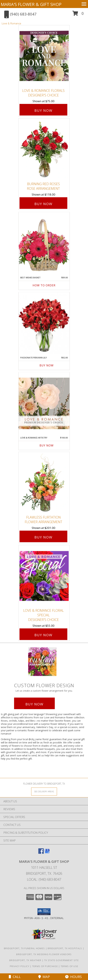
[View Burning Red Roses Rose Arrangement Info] (44, 149)
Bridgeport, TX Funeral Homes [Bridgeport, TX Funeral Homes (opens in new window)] (24, 948)
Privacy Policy (20, 966)
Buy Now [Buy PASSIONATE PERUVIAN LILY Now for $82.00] (47, 365)
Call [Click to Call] (15, 977)
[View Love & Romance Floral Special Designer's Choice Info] (44, 576)
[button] (78, 15)
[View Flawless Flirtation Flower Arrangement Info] (44, 483)
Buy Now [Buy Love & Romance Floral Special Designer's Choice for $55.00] (43, 635)
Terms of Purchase (45, 966)
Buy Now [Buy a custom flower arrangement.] (34, 704)
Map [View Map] (44, 977)
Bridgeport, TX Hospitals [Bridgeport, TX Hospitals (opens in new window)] (65, 948)
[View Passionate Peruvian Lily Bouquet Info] (44, 323)
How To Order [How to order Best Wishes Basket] (44, 285)
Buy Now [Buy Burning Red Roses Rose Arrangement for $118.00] (43, 204)
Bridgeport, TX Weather (25, 960)
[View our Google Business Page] (47, 853)
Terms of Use (70, 966)
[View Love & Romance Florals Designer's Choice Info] (44, 56)
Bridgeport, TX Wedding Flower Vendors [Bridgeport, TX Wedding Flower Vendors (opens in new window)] (44, 954)
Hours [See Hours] (73, 977)
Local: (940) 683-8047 (44, 879)
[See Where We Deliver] (44, 791)
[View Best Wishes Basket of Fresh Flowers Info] (44, 243)
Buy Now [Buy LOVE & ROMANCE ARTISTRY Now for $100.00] (47, 445)
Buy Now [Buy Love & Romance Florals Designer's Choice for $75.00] (43, 110)
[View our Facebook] (41, 853)
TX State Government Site (61, 960)
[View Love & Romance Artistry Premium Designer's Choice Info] (44, 403)
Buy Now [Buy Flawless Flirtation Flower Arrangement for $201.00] (43, 537)
